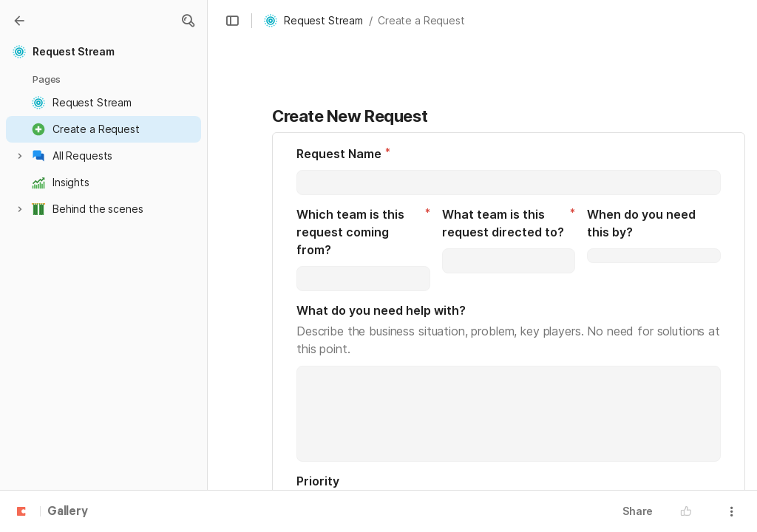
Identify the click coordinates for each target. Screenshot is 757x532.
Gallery (68, 512)
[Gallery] (19, 21)
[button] (188, 21)
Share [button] (638, 511)
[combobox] (363, 279)
